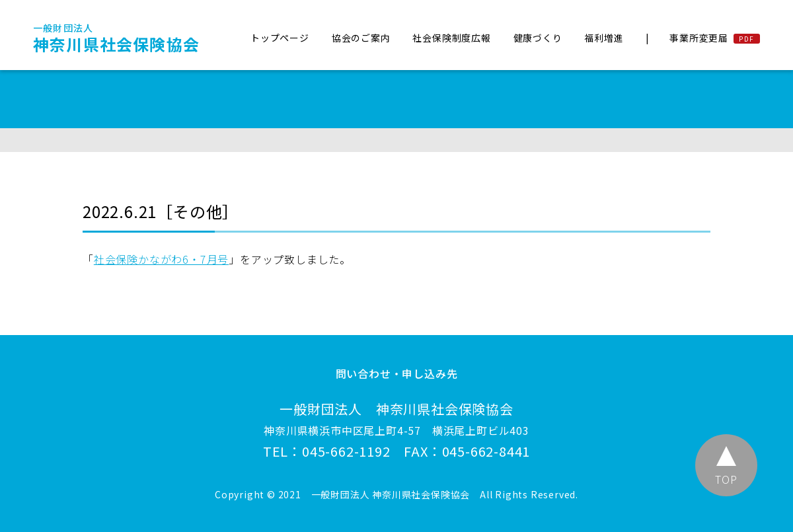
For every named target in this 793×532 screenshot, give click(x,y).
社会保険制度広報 (451, 38)
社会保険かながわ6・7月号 (161, 259)
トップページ (280, 38)
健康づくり (538, 38)
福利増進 (604, 38)
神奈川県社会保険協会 (116, 38)
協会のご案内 (361, 38)
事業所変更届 (699, 38)
